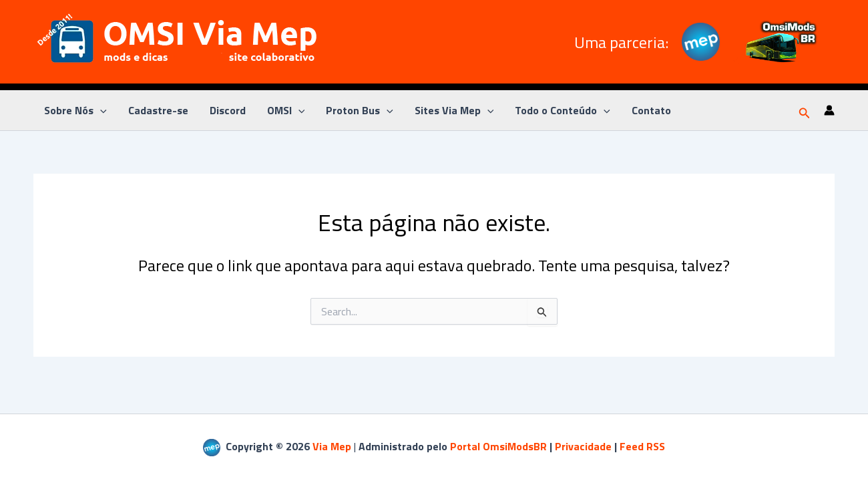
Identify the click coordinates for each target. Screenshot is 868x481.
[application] (100, 110)
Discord (228, 110)
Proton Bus (360, 110)
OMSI (286, 110)
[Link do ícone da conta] (829, 110)
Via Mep (332, 446)
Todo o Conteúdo (563, 110)
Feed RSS (642, 446)
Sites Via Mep (454, 110)
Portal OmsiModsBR (498, 446)
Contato (651, 110)
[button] (805, 111)
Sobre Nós (75, 110)
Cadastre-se (158, 110)
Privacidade (583, 446)
